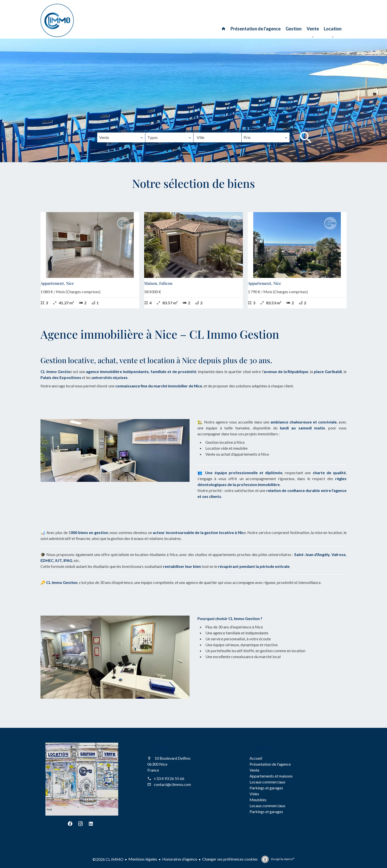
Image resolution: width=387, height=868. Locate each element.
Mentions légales (143, 859)
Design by (283, 859)
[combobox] (121, 137)
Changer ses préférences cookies (230, 859)
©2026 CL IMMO (108, 859)
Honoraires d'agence (180, 859)
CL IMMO (158, 747)
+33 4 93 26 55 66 (169, 778)
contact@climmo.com (172, 784)
